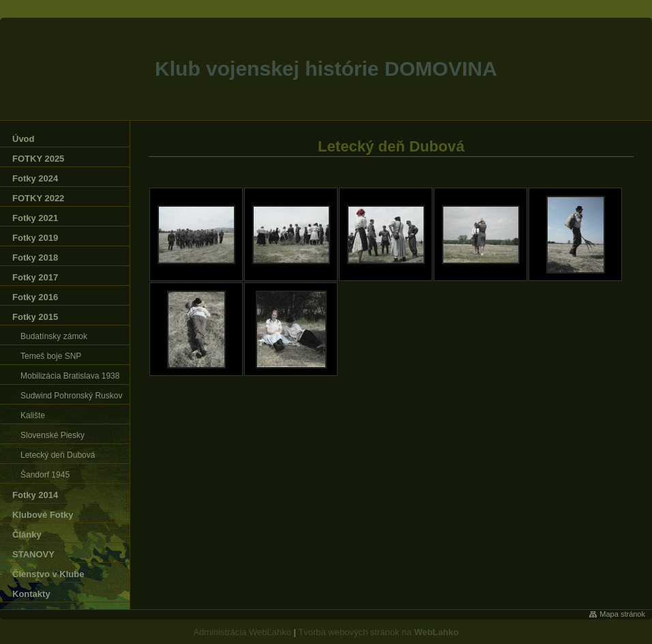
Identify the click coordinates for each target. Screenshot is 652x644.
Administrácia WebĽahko (242, 632)
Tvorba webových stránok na (378, 632)
